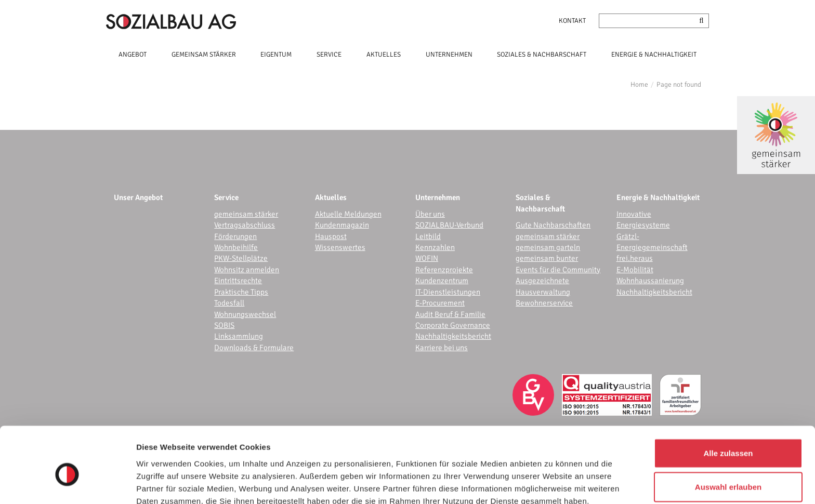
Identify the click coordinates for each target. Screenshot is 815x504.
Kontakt (572, 21)
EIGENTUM (276, 55)
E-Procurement (440, 303)
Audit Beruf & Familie (450, 314)
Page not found (679, 84)
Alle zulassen (728, 402)
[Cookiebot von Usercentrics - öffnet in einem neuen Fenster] (67, 484)
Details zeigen (553, 483)
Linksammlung (239, 336)
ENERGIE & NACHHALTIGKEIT (654, 55)
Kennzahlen (435, 247)
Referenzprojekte (444, 270)
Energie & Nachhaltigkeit (658, 197)
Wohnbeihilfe (236, 247)
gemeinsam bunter (547, 258)
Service (226, 197)
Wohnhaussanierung (650, 281)
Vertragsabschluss (245, 225)
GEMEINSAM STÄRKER (204, 55)
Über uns (430, 214)
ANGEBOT (133, 55)
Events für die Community (558, 270)
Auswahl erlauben (728, 436)
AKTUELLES (384, 55)
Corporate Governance (453, 325)
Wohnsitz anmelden (247, 270)
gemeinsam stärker (246, 214)
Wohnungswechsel (245, 314)
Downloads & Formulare (254, 348)
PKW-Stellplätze (241, 258)
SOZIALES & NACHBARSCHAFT (542, 55)
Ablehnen (728, 470)
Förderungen (235, 236)
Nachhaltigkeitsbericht (453, 336)
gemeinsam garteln (548, 247)
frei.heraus (635, 258)
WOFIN (427, 258)
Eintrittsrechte (238, 281)
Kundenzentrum (442, 281)
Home (639, 84)
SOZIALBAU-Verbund (449, 225)
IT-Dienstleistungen (448, 292)
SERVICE (329, 55)
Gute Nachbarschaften (553, 225)
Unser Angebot (138, 197)
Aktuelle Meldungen (348, 214)
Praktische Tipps (241, 292)
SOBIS (224, 325)
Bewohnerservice (544, 303)
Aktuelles (331, 197)
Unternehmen (438, 197)
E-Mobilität (635, 270)
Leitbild (428, 236)
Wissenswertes (340, 247)
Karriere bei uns (442, 348)
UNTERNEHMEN (449, 55)
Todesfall (229, 303)
